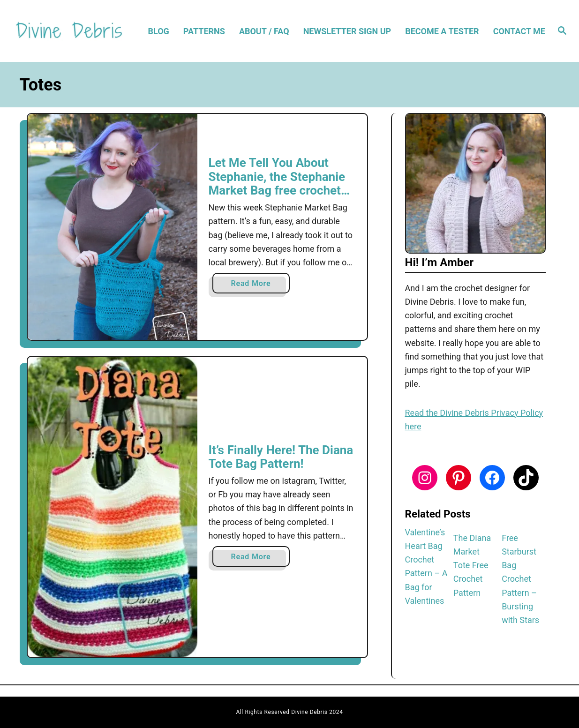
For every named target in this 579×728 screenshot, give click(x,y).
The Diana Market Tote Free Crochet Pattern (472, 565)
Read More (254, 285)
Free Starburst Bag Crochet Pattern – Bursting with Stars (520, 579)
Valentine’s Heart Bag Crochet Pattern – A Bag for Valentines (426, 567)
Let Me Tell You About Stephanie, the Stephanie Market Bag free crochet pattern (277, 184)
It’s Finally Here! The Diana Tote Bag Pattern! (281, 457)
